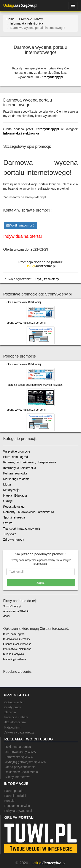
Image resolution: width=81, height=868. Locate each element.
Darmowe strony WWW (20, 752)
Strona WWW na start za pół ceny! (26, 323)
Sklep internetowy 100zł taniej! (24, 302)
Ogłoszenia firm (15, 702)
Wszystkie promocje (17, 451)
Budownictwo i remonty (17, 639)
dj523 (6, 616)
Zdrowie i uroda (14, 540)
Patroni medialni (15, 796)
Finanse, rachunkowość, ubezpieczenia (30, 462)
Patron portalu (14, 791)
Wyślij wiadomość (20, 225)
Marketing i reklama (16, 479)
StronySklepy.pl (52, 77)
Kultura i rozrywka (15, 473)
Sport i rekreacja (14, 517)
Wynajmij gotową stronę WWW (25, 762)
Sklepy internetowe (17, 777)
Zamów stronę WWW (19, 757)
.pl (20, 5)
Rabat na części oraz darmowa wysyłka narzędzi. (35, 385)
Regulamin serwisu (17, 806)
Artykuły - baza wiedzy (19, 732)
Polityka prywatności (18, 811)
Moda (7, 484)
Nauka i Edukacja (15, 496)
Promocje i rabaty (16, 717)
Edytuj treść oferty (47, 279)
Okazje (8, 501)
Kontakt (9, 801)
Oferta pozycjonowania (20, 767)
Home (10, 19)
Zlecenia (10, 712)
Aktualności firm (15, 722)
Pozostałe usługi (14, 507)
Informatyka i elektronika (21, 133)
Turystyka (10, 534)
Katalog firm (12, 727)
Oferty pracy (13, 707)
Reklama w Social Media (21, 772)
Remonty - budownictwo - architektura (29, 512)
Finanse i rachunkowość (17, 644)
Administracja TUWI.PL (17, 611)
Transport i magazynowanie (22, 528)
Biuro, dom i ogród (16, 457)
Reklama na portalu (18, 747)
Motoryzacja (11, 490)
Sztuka (8, 523)
